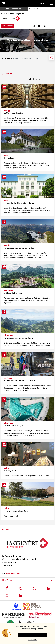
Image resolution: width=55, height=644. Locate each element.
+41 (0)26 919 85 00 (14, 573)
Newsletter (8, 26)
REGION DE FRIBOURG (14, 9)
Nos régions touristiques (37, 9)
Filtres (7, 73)
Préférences (32, 639)
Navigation (7, 580)
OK (32, 635)
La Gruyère (7, 58)
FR (41, 3)
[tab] (27, 530)
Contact (6, 529)
